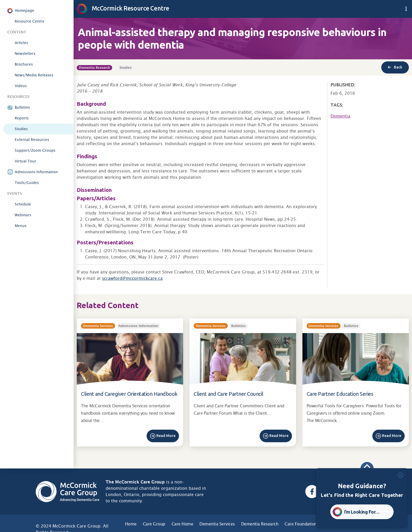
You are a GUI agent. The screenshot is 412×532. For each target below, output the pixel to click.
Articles (21, 43)
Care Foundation (301, 524)
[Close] (401, 475)
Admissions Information (36, 172)
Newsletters (25, 54)
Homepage (24, 10)
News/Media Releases (34, 75)
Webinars (23, 215)
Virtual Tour (25, 161)
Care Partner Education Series (340, 394)
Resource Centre (30, 21)
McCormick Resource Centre (123, 8)
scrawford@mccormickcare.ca (132, 278)
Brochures (24, 64)
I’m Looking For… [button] (362, 512)
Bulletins (22, 107)
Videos (21, 86)
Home (131, 524)
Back (395, 67)
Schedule (23, 204)
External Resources (32, 140)
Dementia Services (217, 524)
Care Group (154, 524)
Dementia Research (260, 524)
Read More (166, 436)
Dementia (340, 116)
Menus (21, 226)
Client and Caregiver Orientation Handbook (129, 394)
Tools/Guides (27, 183)
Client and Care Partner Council (228, 394)
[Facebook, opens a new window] (312, 492)
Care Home (182, 524)
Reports (22, 118)
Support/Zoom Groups (35, 150)
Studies (21, 129)
